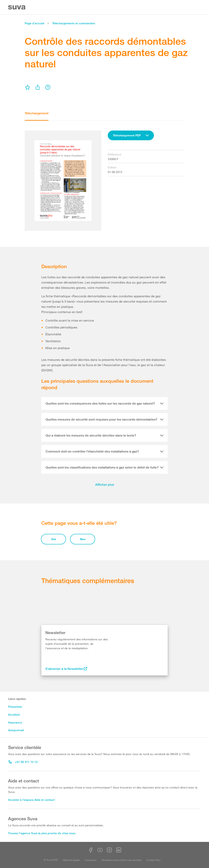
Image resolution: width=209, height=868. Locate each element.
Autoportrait (16, 730)
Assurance (15, 722)
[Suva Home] (17, 7)
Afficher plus (105, 485)
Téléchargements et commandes (74, 23)
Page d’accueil (34, 23)
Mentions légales (71, 860)
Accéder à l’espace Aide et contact (31, 800)
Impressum (91, 860)
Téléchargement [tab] (37, 113)
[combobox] (131, 135)
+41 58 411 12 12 (23, 762)
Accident (14, 714)
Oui (54, 539)
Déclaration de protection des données (122, 860)
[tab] (104, 404)
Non (83, 539)
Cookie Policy (154, 860)
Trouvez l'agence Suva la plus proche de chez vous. (42, 833)
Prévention (15, 707)
